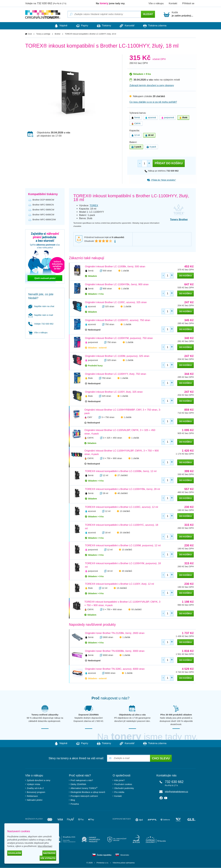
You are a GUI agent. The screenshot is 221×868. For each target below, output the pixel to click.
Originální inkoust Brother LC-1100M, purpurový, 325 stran (117, 356)
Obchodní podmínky (124, 788)
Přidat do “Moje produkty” (162, 180)
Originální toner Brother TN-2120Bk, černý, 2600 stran (115, 633)
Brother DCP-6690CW (43, 200)
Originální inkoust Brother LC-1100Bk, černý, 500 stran (115, 267)
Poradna (75, 804)
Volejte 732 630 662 (41, 324)
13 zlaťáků (125, 511)
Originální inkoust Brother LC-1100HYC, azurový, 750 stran (118, 320)
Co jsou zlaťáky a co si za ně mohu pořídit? (153, 102)
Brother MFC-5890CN (43, 205)
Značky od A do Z (35, 788)
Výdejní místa (33, 784)
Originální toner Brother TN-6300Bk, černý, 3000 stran (115, 651)
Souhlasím (15, 853)
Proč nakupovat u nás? (82, 780)
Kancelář (129, 26)
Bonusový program (36, 792)
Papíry (81, 26)
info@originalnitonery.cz (176, 792)
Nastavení (49, 853)
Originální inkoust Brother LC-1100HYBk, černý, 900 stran (117, 284)
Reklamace (32, 796)
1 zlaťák (125, 271)
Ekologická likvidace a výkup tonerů (88, 792)
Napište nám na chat (41, 306)
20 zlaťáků (125, 533)
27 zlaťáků (123, 475)
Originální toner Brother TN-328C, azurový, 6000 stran (115, 669)
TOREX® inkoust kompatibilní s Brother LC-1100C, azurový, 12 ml (122, 507)
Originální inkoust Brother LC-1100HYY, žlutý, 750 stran (116, 374)
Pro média (119, 792)
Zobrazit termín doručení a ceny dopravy (152, 86)
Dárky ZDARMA (78, 784)
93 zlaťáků (136, 610)
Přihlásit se (188, 3)
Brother (58, 34)
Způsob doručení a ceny (39, 780)
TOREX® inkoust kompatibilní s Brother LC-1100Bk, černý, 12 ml (121, 471)
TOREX (94, 205)
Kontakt (173, 3)
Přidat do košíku (169, 163)
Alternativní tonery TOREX (85, 788)
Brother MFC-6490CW (43, 215)
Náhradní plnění (35, 800)
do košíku (186, 276)
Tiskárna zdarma (158, 26)
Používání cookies (123, 784)
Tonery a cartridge (43, 34)
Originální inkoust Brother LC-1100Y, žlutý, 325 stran (114, 392)
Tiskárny (104, 26)
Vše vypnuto (48, 858)
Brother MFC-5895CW (43, 210)
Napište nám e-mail (41, 315)
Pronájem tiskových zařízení (84, 796)
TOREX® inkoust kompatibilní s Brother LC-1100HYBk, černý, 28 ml (122, 489)
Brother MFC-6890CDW (44, 219)
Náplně (58, 26)
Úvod (30, 34)
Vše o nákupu (156, 3)
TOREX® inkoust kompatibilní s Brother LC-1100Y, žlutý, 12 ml (119, 584)
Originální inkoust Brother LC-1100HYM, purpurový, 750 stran (119, 338)
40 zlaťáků (123, 493)
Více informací (45, 846)
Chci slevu (161, 759)
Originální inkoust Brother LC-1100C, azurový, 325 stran (116, 302)
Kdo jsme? (119, 780)
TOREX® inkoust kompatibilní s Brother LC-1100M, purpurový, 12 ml (123, 546)
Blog (73, 800)
